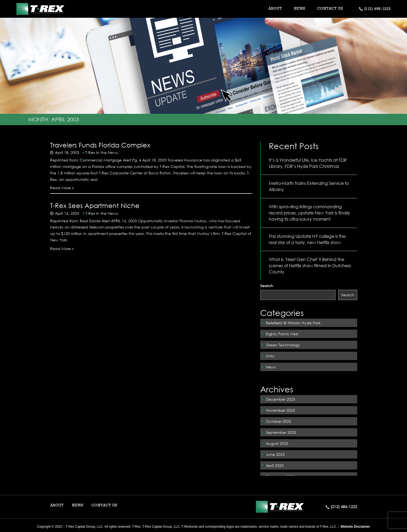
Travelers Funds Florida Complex (100, 145)
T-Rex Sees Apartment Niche (95, 205)
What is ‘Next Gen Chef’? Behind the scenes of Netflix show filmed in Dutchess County (310, 265)
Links (270, 356)
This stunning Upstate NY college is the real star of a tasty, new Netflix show (307, 239)
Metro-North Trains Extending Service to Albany (309, 186)
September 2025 (281, 432)
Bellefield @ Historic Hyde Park (293, 323)
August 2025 (277, 443)
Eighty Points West (282, 334)
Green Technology (283, 345)
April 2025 (275, 465)
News (271, 367)
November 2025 (280, 410)
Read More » (62, 188)
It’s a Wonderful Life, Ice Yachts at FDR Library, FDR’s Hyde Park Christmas (308, 163)
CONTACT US (330, 9)
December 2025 (281, 399)
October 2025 (279, 421)
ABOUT (57, 506)
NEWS (299, 9)
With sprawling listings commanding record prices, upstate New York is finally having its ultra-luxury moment (309, 213)
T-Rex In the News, (102, 152)
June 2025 (275, 454)
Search (267, 286)
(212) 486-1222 (375, 9)
